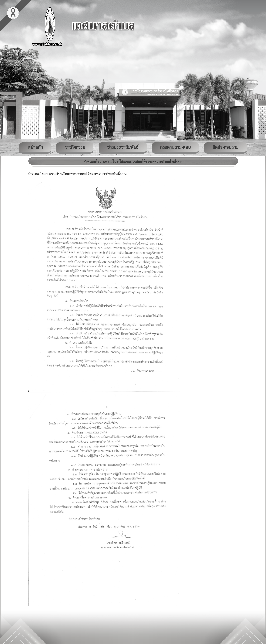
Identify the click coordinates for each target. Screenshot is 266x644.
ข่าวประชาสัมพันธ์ (123, 147)
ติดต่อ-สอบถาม (225, 147)
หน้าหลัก (35, 147)
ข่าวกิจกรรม (75, 147)
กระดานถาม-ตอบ (175, 147)
